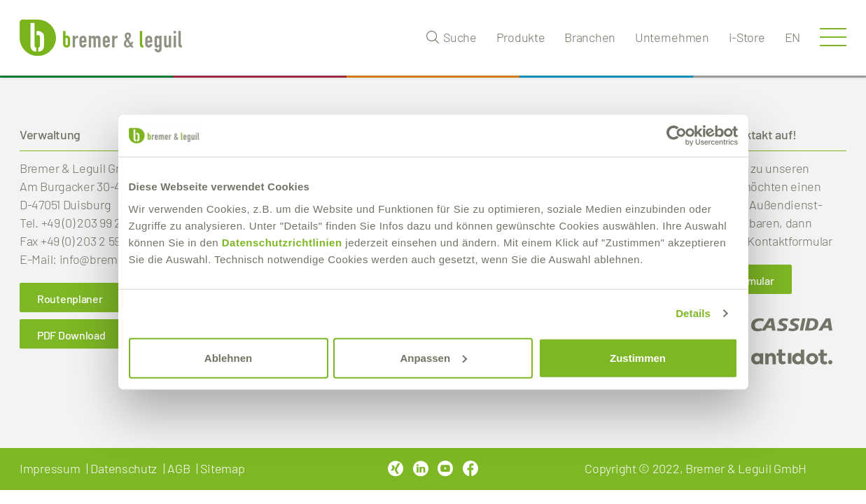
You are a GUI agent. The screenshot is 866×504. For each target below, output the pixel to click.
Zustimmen (638, 357)
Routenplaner (70, 299)
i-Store (747, 37)
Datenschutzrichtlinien (282, 242)
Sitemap (222, 468)
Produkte (521, 37)
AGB (179, 468)
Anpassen (433, 357)
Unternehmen (672, 37)
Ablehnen (228, 357)
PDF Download (71, 335)
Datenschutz (124, 468)
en (792, 37)
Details (693, 313)
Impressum (50, 468)
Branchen (590, 37)
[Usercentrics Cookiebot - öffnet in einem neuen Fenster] (677, 136)
